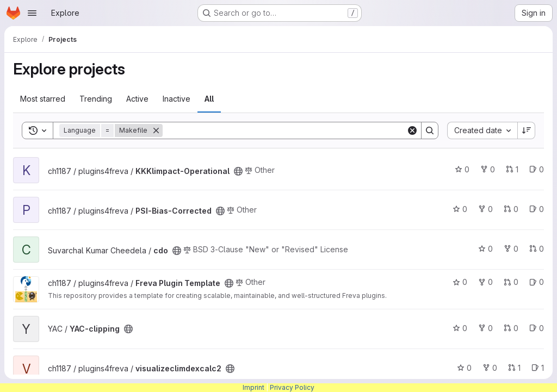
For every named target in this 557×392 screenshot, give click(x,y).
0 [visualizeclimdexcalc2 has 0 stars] (464, 368)
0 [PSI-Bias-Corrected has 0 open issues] (537, 209)
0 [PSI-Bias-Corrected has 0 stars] (460, 209)
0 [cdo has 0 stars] (485, 249)
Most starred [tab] (43, 99)
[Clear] (412, 130)
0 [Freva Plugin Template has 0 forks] (485, 282)
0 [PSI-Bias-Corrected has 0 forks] (485, 209)
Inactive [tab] (177, 99)
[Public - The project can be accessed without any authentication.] (238, 171)
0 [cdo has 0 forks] (511, 249)
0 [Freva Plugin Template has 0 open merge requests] (511, 282)
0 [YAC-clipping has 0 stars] (460, 328)
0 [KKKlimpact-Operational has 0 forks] (488, 169)
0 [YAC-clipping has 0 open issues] (537, 328)
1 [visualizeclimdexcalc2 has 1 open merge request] (514, 368)
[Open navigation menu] (32, 13)
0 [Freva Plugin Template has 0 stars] (460, 282)
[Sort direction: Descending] (527, 130)
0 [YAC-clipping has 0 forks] (485, 328)
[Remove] (156, 130)
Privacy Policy (292, 387)
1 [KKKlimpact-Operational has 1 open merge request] (512, 169)
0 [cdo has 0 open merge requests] (537, 249)
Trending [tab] (96, 99)
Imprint (253, 387)
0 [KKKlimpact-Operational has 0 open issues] (537, 169)
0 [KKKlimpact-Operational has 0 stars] (462, 169)
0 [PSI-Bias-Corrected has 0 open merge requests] (511, 209)
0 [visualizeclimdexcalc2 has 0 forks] (490, 368)
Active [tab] (137, 99)
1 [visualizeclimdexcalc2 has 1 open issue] (538, 368)
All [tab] (209, 99)
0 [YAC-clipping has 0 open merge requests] (511, 328)
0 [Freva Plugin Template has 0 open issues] (537, 282)
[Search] (284, 130)
